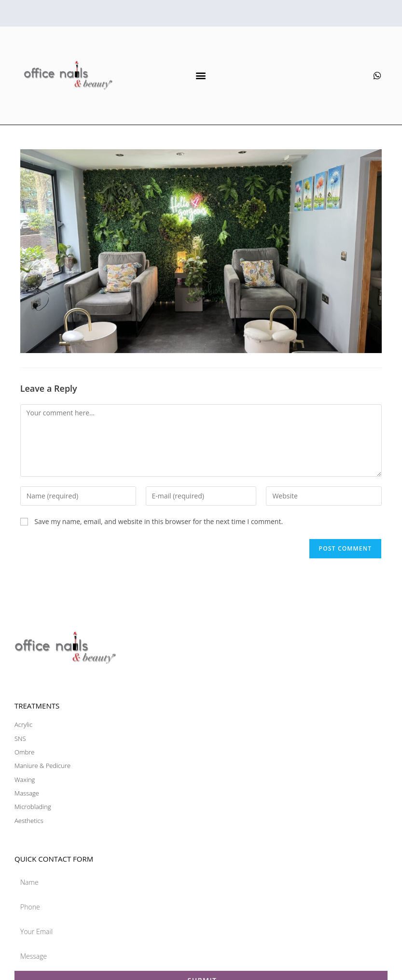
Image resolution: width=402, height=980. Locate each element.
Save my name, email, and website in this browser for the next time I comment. (159, 521)
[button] (201, 76)
